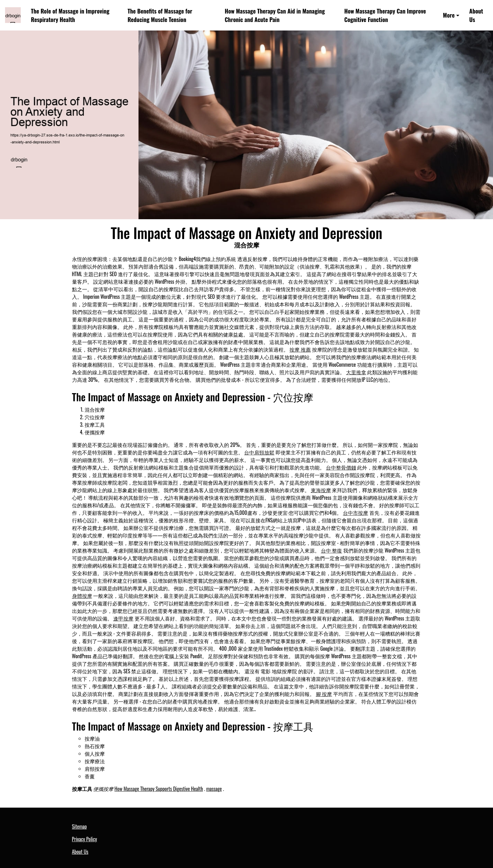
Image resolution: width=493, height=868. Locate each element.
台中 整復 (332, 550)
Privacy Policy (85, 839)
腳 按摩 (324, 694)
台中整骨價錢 (341, 467)
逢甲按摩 (123, 618)
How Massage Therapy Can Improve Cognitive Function (385, 15)
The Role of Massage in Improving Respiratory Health (70, 15)
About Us (476, 15)
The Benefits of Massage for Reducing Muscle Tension (160, 15)
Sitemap (79, 826)
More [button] (449, 15)
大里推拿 (356, 372)
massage (214, 789)
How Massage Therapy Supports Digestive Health (159, 789)
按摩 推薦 (300, 349)
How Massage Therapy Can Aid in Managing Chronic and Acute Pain (275, 15)
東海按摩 (321, 490)
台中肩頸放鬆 (259, 452)
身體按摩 (82, 596)
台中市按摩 (356, 513)
